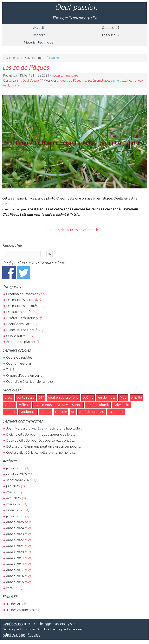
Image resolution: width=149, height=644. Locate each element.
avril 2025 (14, 498)
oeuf (6, 85)
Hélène (24, 405)
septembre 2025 (19, 480)
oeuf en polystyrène (63, 397)
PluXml (26, 629)
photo (139, 80)
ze (89, 80)
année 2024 (15, 528)
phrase (15, 85)
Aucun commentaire (65, 75)
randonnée (28, 412)
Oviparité (38, 35)
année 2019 (15, 558)
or (73, 412)
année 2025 (15, 522)
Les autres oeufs (19, 312)
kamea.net (75, 629)
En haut (34, 635)
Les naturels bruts (20, 300)
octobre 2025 (16, 474)
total (10, 588)
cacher (115, 80)
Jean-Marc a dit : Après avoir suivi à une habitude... (44, 428)
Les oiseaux (111, 35)
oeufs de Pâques (72, 80)
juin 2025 (13, 486)
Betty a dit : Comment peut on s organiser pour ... (43, 446)
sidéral (10, 405)
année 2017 (15, 570)
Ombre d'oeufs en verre (24, 375)
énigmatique (101, 80)
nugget (10, 412)
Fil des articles (17, 604)
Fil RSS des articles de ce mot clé (74, 230)
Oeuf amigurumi (19, 363)
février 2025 (15, 510)
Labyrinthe (122, 405)
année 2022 (15, 540)
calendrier (116, 412)
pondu (46, 412)
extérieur (127, 80)
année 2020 (15, 552)
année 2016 (15, 576)
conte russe (26, 397)
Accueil (39, 27)
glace (8, 397)
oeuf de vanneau (91, 412)
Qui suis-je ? (111, 27)
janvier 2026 (15, 468)
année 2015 (15, 582)
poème (88, 397)
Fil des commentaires (23, 610)
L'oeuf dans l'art (18, 324)
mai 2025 (13, 492)
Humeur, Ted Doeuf (21, 330)
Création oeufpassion (22, 294)
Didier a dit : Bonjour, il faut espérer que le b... (41, 434)
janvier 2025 (15, 516)
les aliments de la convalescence (58, 405)
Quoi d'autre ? (32, 80)
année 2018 (15, 564)
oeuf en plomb (98, 405)
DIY (41, 397)
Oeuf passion (76, 7)
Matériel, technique (39, 42)
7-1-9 (10, 369)
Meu (123, 397)
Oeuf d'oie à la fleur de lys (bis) (29, 381)
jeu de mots (107, 397)
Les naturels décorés (22, 306)
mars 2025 (14, 504)
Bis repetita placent (21, 342)
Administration (14, 635)
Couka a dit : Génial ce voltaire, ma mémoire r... (41, 452)
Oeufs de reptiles (19, 357)
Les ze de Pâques (26, 67)
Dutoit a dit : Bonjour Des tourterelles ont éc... (41, 440)
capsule (61, 412)
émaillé (136, 397)
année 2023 (15, 534)
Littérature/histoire (21, 318)
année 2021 (15, 546)
